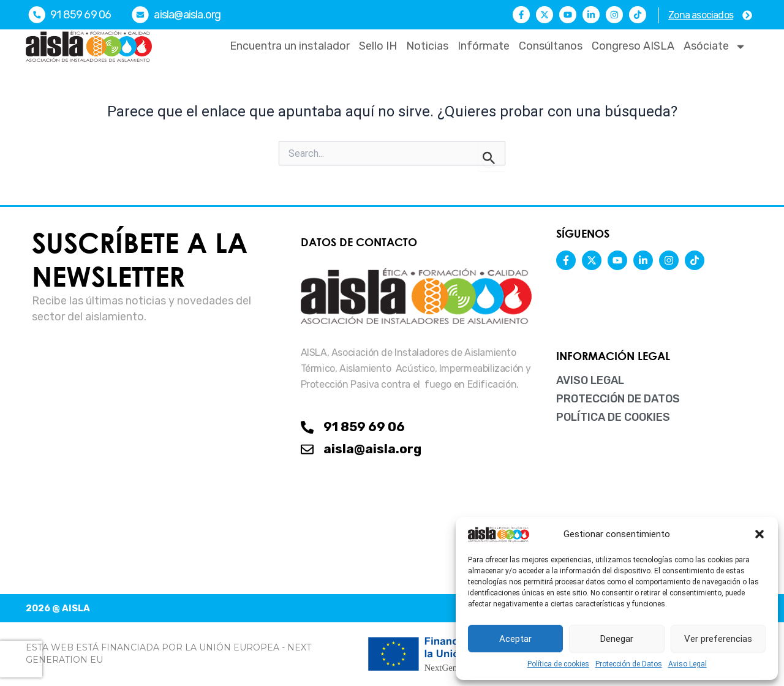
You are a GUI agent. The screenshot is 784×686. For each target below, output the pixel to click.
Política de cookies (558, 664)
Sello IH (378, 46)
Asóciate (715, 47)
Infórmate (484, 46)
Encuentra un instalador (290, 46)
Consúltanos (551, 46)
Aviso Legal (688, 664)
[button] (759, 534)
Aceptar (515, 639)
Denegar (617, 639)
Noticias (427, 46)
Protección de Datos (629, 664)
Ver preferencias (718, 639)
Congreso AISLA (633, 46)
